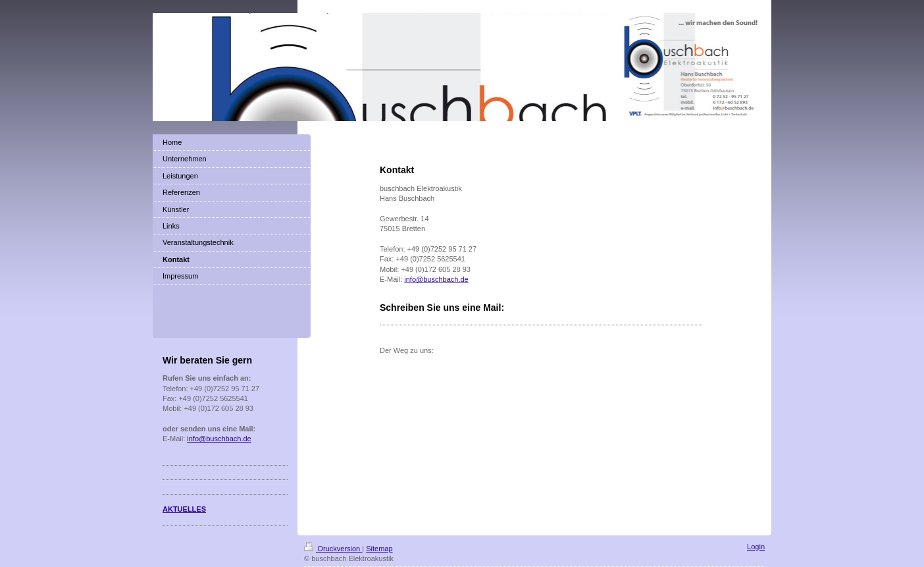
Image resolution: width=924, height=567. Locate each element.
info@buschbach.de (436, 279)
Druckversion (333, 549)
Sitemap (379, 549)
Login (756, 547)
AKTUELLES (184, 509)
